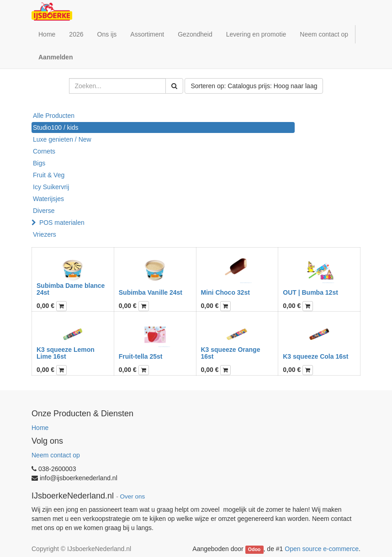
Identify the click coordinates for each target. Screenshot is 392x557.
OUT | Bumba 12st (310, 292)
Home (40, 428)
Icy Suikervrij (51, 187)
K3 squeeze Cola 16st (315, 356)
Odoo (254, 549)
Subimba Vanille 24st (151, 292)
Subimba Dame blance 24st (71, 289)
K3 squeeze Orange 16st (231, 353)
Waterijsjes (48, 199)
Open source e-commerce (322, 549)
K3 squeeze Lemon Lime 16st (66, 353)
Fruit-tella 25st (141, 356)
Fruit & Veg (49, 175)
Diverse (44, 211)
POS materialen (62, 223)
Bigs (39, 163)
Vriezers (45, 234)
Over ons (132, 496)
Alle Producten (54, 116)
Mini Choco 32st (225, 292)
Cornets (44, 151)
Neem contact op (56, 455)
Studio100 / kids (56, 127)
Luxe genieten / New (62, 139)
